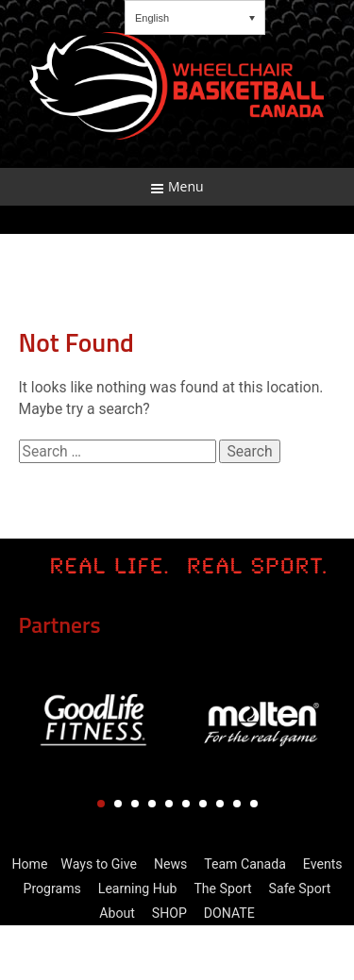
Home (29, 864)
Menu (177, 186)
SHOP (169, 913)
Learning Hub (138, 889)
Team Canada (245, 864)
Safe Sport (300, 889)
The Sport (222, 889)
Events (323, 864)
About (117, 913)
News (170, 864)
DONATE (229, 913)
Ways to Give (99, 864)
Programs (52, 889)
